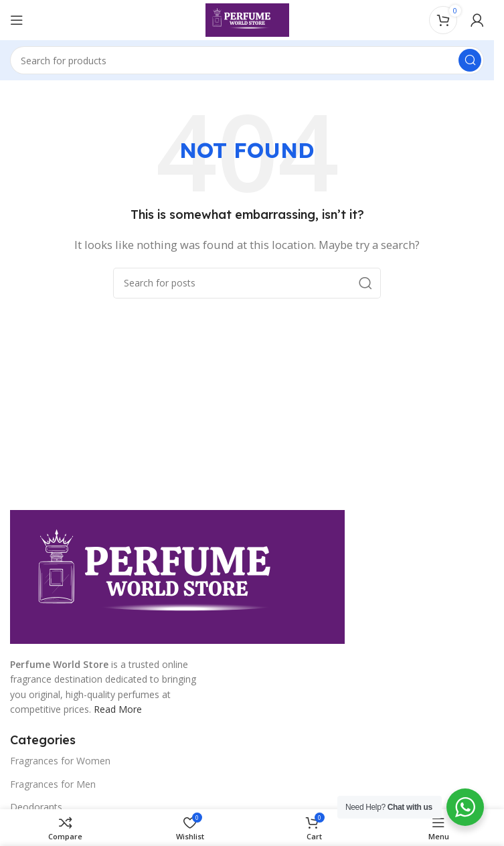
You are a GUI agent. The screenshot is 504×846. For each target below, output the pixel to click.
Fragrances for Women (60, 761)
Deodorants (36, 807)
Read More (118, 709)
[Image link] (177, 576)
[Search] (247, 60)
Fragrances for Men (53, 784)
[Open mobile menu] (17, 20)
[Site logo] (247, 19)
